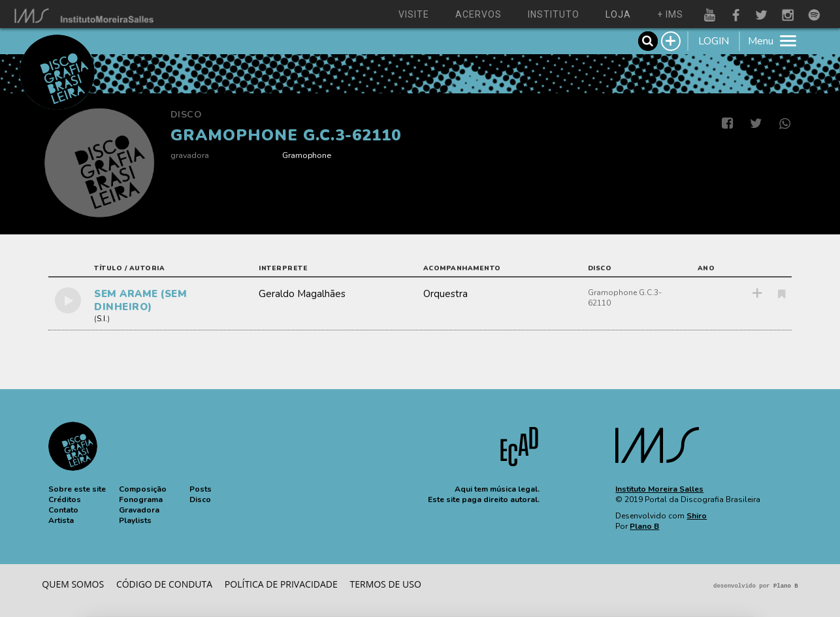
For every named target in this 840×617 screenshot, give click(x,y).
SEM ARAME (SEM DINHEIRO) (140, 300)
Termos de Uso (386, 584)
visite (414, 14)
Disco (186, 115)
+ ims (670, 14)
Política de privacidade (281, 584)
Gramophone (307, 155)
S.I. (102, 319)
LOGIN (714, 41)
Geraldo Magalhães (302, 294)
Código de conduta (164, 584)
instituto (554, 14)
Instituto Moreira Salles (659, 489)
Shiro (697, 516)
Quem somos (73, 584)
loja (618, 14)
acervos (478, 14)
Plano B (644, 526)
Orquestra (445, 294)
